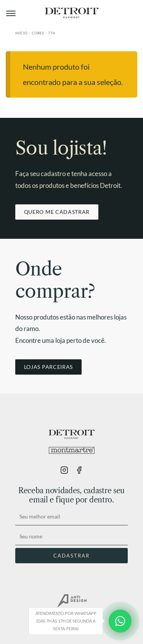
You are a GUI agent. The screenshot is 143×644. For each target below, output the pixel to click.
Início (21, 33)
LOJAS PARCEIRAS (48, 367)
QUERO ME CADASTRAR (57, 212)
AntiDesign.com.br (72, 601)
